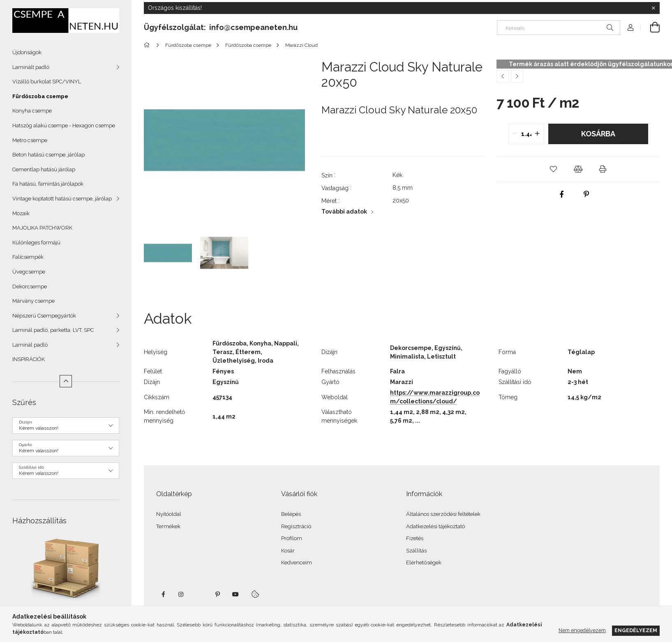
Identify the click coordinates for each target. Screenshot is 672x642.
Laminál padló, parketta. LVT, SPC (53, 330)
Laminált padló (31, 67)
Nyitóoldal (169, 514)
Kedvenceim (297, 563)
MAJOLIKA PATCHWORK (42, 228)
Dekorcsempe (30, 286)
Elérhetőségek (424, 563)
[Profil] (630, 28)
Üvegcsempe (29, 272)
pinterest (217, 594)
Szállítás (416, 551)
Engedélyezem (636, 630)
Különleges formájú (36, 243)
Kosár (288, 551)
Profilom (292, 538)
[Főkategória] (148, 45)
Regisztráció (296, 526)
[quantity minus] (515, 134)
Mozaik (21, 213)
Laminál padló (30, 345)
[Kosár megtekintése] (650, 28)
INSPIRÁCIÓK (29, 359)
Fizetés (415, 538)
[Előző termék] (503, 76)
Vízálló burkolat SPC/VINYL (47, 82)
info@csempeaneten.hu (253, 27)
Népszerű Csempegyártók (44, 316)
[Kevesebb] (66, 381)
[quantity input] (526, 134)
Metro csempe (30, 140)
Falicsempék (28, 257)
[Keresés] (559, 28)
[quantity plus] (538, 134)
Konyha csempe (32, 111)
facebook (163, 594)
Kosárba (598, 134)
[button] (554, 169)
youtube (236, 594)
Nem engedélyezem (582, 630)
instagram (181, 594)
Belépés (291, 514)
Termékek (168, 526)
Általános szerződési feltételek (443, 514)
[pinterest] (586, 194)
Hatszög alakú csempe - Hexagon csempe (64, 125)
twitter (199, 594)
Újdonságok (27, 52)
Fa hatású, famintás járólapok (48, 184)
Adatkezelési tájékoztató (435, 526)
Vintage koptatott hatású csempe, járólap (62, 199)
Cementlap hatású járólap (44, 169)
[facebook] (561, 194)
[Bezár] (654, 8)
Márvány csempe (33, 301)
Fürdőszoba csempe (40, 96)
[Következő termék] (517, 76)
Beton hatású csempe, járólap (48, 155)
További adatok (344, 212)
